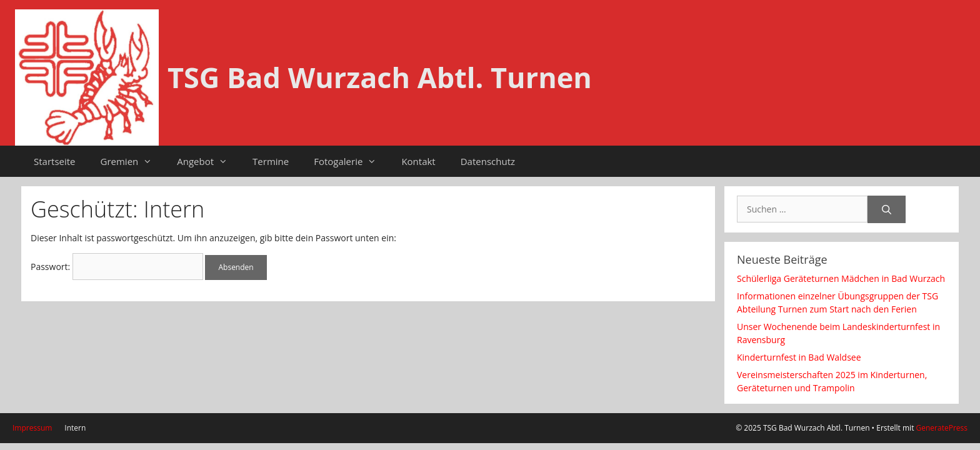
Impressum (32, 428)
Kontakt (418, 161)
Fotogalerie (351, 161)
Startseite (55, 161)
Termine (271, 161)
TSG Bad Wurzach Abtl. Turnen (380, 77)
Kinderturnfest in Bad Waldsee (799, 357)
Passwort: (117, 267)
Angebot (208, 161)
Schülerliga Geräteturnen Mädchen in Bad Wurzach (841, 278)
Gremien (133, 161)
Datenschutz (488, 161)
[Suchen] (887, 210)
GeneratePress (942, 428)
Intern (75, 428)
